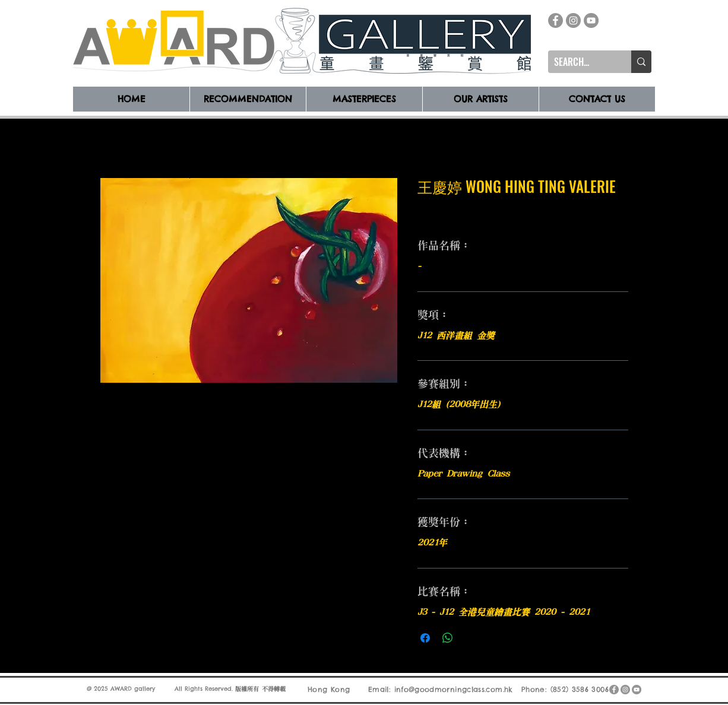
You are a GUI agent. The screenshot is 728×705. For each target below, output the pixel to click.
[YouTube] (591, 20)
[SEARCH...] (580, 62)
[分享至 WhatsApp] (448, 638)
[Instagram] (573, 20)
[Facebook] (556, 20)
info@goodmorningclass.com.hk (454, 689)
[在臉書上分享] (425, 638)
